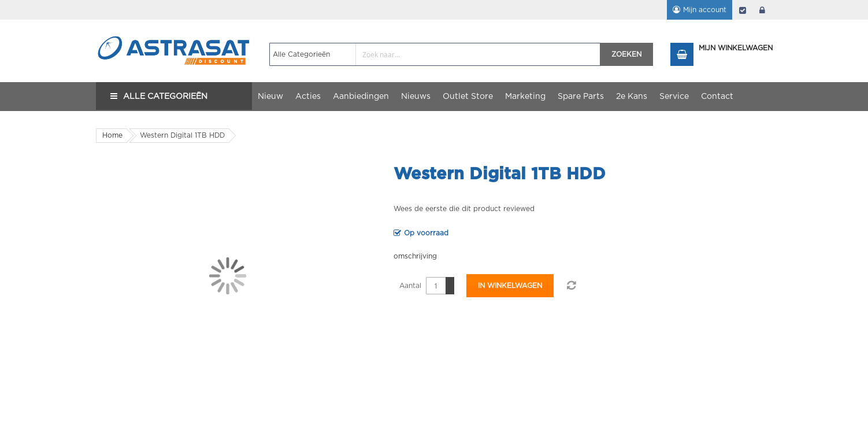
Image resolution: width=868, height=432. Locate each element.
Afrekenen (743, 10)
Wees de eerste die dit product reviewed (464, 209)
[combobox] (435, 54)
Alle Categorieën (165, 97)
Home (112, 135)
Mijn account (705, 10)
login (762, 10)
